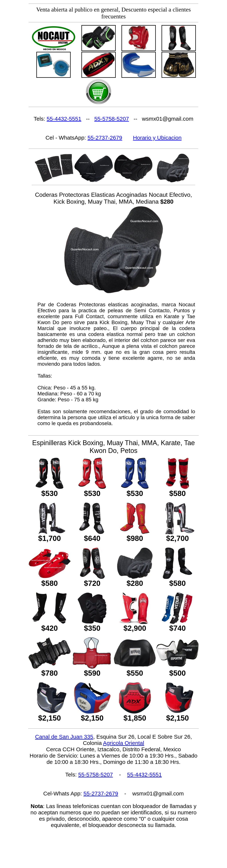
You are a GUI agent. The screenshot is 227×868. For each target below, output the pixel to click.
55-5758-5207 (112, 119)
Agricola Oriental (124, 743)
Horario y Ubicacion (157, 138)
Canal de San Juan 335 (64, 737)
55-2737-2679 (105, 138)
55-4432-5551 (64, 119)
